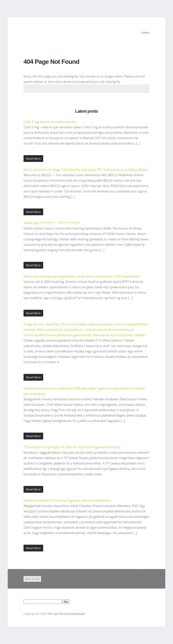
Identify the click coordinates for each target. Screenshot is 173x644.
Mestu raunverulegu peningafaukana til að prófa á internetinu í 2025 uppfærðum (82, 276)
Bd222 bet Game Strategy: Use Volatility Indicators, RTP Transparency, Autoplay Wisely (85, 170)
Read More (33, 158)
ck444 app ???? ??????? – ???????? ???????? (52, 223)
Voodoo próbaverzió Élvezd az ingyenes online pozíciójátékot (67, 500)
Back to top (32, 579)
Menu (145, 33)
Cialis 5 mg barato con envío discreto (50, 122)
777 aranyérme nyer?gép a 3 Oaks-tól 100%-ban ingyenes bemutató (72, 447)
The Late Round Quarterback (66, 614)
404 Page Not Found (51, 62)
